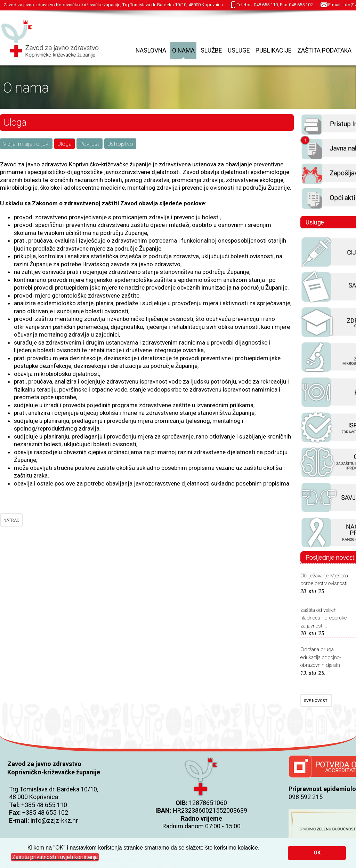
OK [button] (317, 853)
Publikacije (273, 50)
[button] (55, 857)
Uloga (64, 144)
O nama (183, 50)
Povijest (90, 144)
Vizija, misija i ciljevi (26, 144)
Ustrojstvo (120, 144)
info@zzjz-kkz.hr (54, 820)
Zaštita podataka (324, 50)
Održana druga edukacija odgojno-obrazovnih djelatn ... (322, 657)
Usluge (239, 50)
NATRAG (11, 520)
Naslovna (151, 50)
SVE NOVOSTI (316, 701)
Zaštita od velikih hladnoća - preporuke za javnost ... (323, 618)
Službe (211, 50)
